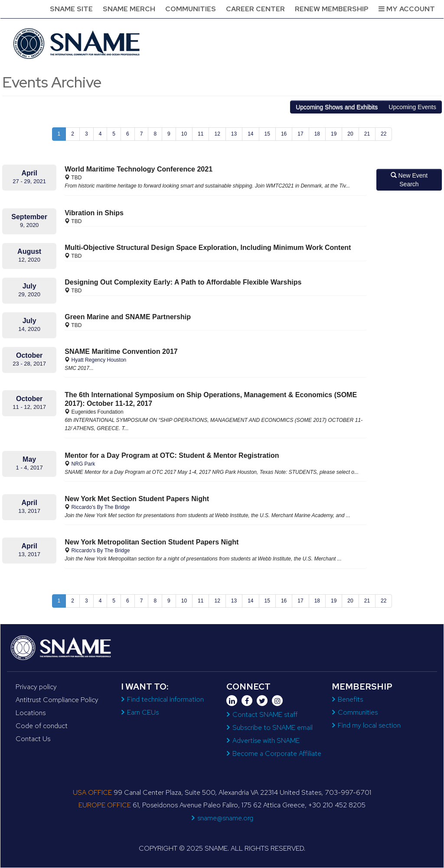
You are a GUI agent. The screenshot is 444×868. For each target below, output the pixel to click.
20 (350, 134)
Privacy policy (36, 687)
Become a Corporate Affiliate (277, 753)
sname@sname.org (225, 818)
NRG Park (83, 464)
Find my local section (369, 725)
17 (300, 134)
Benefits (350, 699)
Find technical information (165, 699)
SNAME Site (71, 9)
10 (184, 134)
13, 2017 (29, 511)
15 (267, 134)
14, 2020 (29, 329)
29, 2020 (29, 294)
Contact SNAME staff (265, 714)
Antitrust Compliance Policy (57, 700)
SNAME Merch (129, 9)
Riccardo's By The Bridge (101, 507)
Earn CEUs (143, 712)
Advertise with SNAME (266, 740)
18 (317, 134)
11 (201, 134)
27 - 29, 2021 (29, 181)
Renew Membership (332, 9)
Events (412, 107)
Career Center (255, 9)
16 (284, 134)
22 (384, 134)
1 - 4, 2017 (29, 468)
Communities (191, 9)
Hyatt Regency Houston (99, 360)
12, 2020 (29, 260)
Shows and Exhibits (337, 107)
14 (250, 134)
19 (334, 134)
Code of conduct (42, 726)
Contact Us (33, 739)
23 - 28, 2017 (29, 364)
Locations (31, 713)
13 (234, 134)
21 (367, 134)
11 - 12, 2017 (29, 407)
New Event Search (409, 180)
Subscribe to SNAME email (273, 727)
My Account (407, 9)
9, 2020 (29, 225)
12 (217, 134)
